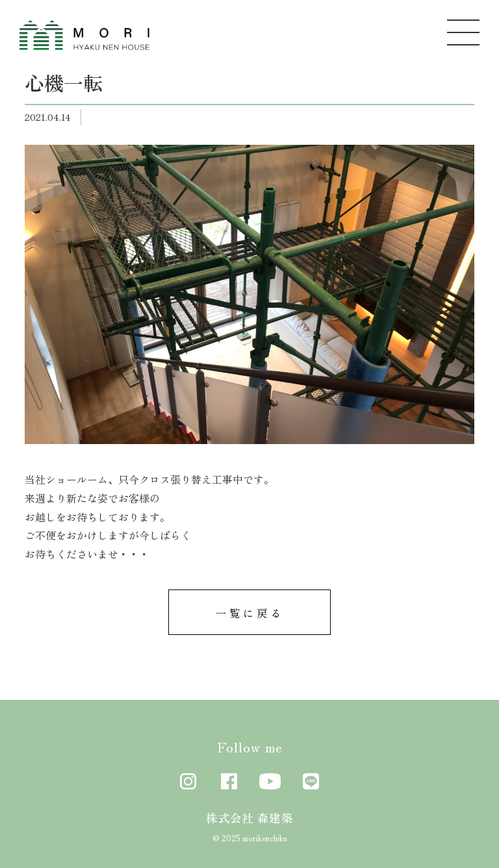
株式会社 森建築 (249, 818)
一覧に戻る (250, 613)
